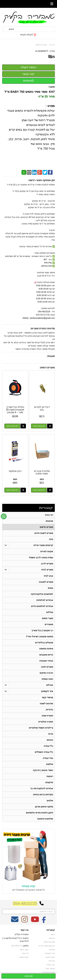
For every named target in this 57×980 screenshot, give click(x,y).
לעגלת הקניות (27, 35)
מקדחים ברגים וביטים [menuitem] (43, 794)
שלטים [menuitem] (50, 800)
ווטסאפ (29, 81)
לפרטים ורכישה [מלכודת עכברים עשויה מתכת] (39, 490)
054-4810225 (25, 903)
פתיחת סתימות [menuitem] (46, 649)
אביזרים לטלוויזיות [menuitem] (45, 600)
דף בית (52, 45)
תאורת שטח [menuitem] (47, 716)
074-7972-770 (17, 946)
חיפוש (11, 29)
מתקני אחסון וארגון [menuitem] (44, 807)
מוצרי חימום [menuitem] (48, 618)
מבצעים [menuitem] (49, 521)
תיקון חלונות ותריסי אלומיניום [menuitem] (40, 813)
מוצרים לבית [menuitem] (47, 570)
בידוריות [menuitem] (49, 710)
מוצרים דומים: (47, 368)
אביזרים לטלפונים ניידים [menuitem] (42, 606)
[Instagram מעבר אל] (25, 921)
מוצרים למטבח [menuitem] (46, 582)
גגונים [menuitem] (50, 588)
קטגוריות (46, 508)
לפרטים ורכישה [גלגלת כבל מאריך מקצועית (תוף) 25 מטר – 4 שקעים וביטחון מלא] (12, 426)
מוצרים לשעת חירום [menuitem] (44, 533)
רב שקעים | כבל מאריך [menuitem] (42, 630)
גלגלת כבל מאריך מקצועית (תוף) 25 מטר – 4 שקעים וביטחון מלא (15, 411)
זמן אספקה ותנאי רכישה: (41, 180)
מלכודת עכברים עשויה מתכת (42, 472)
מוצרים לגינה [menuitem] (47, 667)
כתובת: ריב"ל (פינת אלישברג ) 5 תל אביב (16, 940)
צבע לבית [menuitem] (48, 576)
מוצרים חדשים (41, 45)
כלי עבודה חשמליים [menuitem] (44, 752)
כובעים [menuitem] (50, 740)
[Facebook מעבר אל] (44, 921)
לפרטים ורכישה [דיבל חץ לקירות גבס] (39, 426)
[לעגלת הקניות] (29, 35)
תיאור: (51, 87)
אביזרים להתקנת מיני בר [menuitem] (42, 788)
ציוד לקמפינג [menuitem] (47, 691)
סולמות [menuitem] (50, 764)
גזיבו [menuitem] (51, 539)
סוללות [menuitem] (50, 612)
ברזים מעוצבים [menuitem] (46, 655)
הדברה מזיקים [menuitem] (46, 673)
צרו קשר (24, 930)
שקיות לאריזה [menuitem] (47, 551)
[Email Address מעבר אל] (15, 921)
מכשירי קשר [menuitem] (47, 697)
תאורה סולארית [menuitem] (46, 722)
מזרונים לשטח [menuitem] (46, 703)
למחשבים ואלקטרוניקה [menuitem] (42, 594)
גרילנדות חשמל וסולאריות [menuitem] (41, 728)
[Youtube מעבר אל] (35, 921)
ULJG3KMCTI (42, 51)
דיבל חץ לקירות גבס (42, 408)
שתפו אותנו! (24, 957)
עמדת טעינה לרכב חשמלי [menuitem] (41, 557)
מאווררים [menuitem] (49, 624)
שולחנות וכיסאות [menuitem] (45, 819)
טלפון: (26, 946)
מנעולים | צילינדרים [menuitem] (44, 643)
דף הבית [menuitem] (49, 515)
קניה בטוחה (28, 886)
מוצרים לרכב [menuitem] (47, 564)
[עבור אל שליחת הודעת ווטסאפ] (4, 516)
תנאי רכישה (24, 950)
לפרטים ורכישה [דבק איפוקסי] (12, 490)
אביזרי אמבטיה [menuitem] (46, 661)
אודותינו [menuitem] (52, 938)
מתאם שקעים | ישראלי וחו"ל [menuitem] (40, 636)
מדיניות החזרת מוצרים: (42, 328)
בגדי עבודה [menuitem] (48, 758)
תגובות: (51, 356)
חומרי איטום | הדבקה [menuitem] (43, 770)
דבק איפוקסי (15, 471)
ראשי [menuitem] (53, 934)
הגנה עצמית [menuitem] (47, 679)
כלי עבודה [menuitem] (48, 746)
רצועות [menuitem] (50, 776)
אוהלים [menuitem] (50, 685)
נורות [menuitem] (51, 734)
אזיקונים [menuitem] (49, 782)
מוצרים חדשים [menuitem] (46, 527)
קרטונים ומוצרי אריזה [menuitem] (43, 545)
